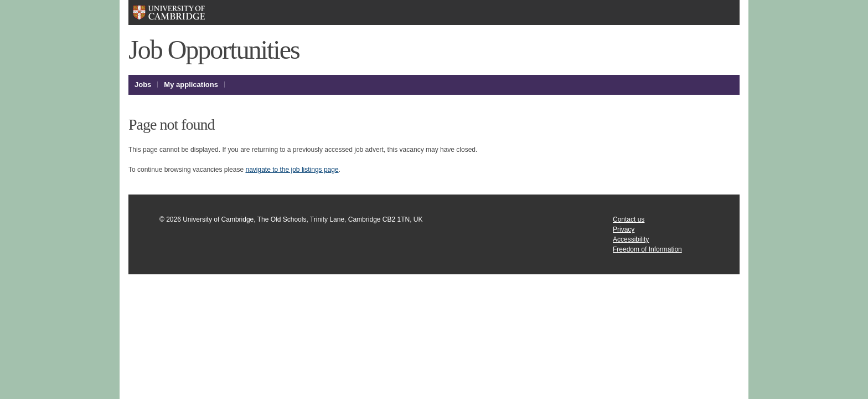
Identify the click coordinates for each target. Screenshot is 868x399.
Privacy (624, 229)
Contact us (629, 219)
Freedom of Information (647, 249)
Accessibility (631, 239)
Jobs (143, 85)
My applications (191, 85)
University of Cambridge (186, 12)
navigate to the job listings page (292, 170)
